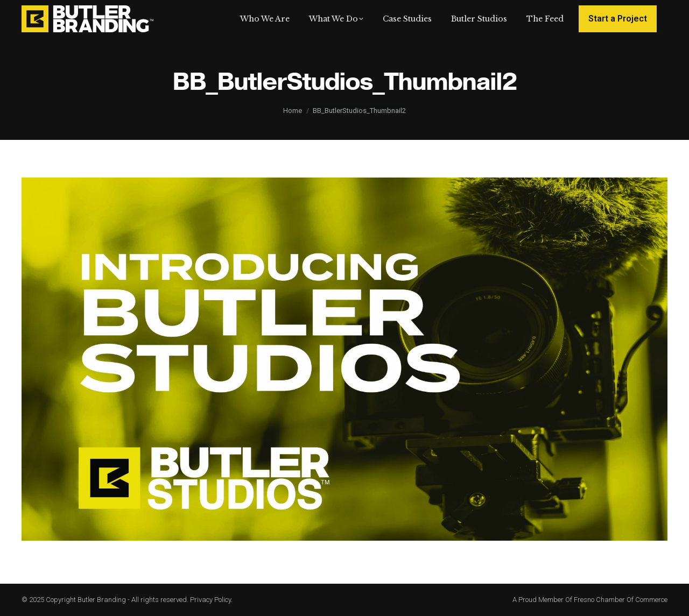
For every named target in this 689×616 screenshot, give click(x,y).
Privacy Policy (210, 600)
